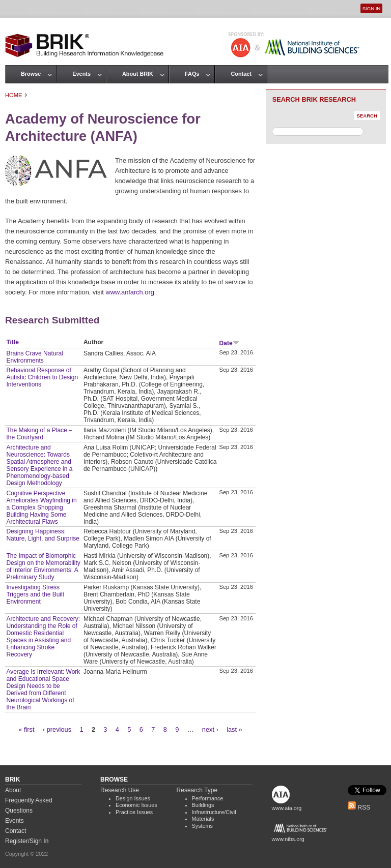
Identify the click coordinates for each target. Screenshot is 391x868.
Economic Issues (136, 805)
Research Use (120, 790)
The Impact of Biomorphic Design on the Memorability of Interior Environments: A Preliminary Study (43, 566)
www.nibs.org (288, 839)
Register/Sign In (27, 841)
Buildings (203, 805)
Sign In (371, 8)
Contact (241, 74)
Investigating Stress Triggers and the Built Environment (35, 594)
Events (81, 74)
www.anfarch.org (130, 292)
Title (12, 342)
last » (234, 729)
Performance (208, 798)
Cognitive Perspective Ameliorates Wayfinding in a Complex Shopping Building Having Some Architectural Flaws (41, 507)
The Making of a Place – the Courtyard (39, 434)
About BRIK (138, 74)
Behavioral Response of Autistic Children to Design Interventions (42, 377)
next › (210, 729)
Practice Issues (134, 812)
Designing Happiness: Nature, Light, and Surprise (43, 535)
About (13, 790)
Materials (203, 819)
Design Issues (133, 798)
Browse (31, 74)
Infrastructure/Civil (214, 812)
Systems (202, 826)
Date (229, 343)
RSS (359, 807)
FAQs (192, 74)
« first (26, 729)
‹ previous (57, 729)
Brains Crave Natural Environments (34, 357)
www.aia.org (287, 808)
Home (14, 95)
